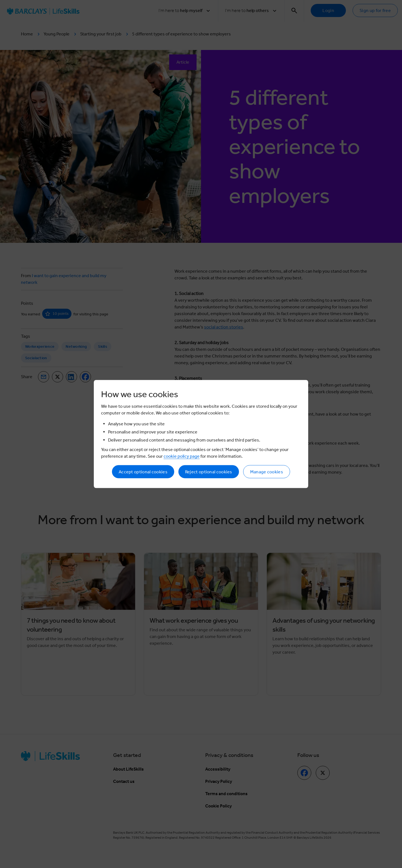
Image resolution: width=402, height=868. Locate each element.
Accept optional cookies (143, 472)
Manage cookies (267, 472)
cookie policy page (182, 456)
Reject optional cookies (209, 472)
